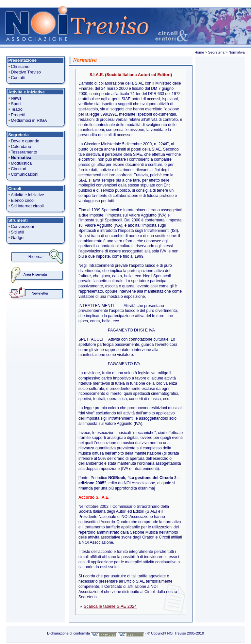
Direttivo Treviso (26, 72)
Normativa (237, 52)
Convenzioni (22, 226)
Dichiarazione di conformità (68, 633)
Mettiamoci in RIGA (29, 120)
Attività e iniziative (27, 195)
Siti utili (17, 232)
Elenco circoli (23, 200)
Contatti (18, 78)
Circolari (18, 169)
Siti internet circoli (27, 206)
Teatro (17, 109)
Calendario (21, 146)
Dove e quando (25, 141)
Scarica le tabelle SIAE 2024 (110, 606)
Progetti (18, 115)
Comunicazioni (25, 174)
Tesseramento (24, 152)
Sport (16, 104)
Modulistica (21, 163)
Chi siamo (20, 66)
